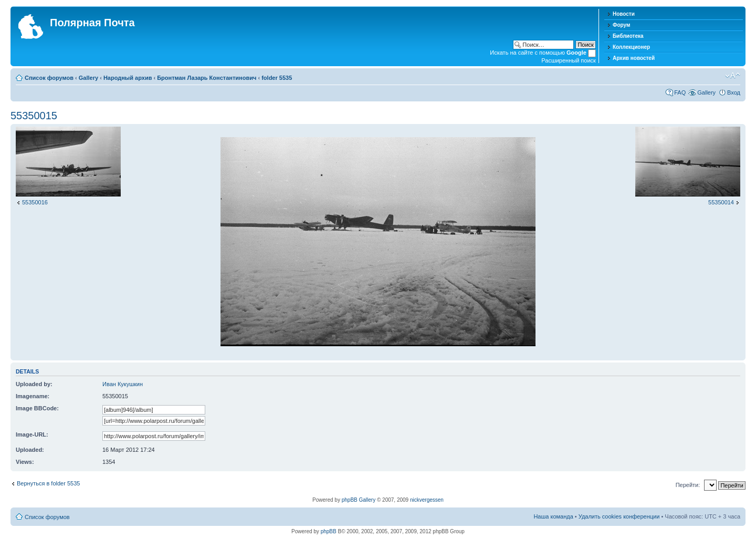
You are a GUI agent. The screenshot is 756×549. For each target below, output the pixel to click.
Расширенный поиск (569, 60)
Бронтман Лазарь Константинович (207, 78)
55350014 (721, 202)
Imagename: (33, 396)
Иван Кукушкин (123, 384)
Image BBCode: (37, 408)
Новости (624, 14)
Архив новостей (634, 58)
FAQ (680, 92)
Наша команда (553, 516)
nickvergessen (427, 500)
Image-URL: (32, 434)
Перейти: (688, 485)
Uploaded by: (34, 384)
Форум (621, 25)
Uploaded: (30, 450)
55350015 (34, 116)
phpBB (329, 531)
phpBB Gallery (359, 500)
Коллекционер (631, 47)
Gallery (88, 78)
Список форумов (49, 78)
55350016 (35, 202)
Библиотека (628, 36)
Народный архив (128, 78)
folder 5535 (277, 78)
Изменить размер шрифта (733, 76)
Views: (25, 462)
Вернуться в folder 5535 (48, 483)
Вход (734, 92)
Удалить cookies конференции (619, 516)
